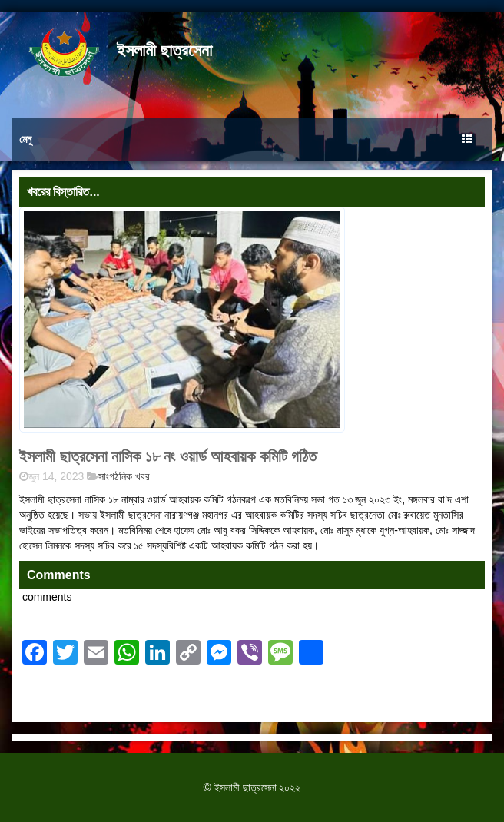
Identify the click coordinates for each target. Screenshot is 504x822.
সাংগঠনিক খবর (124, 476)
